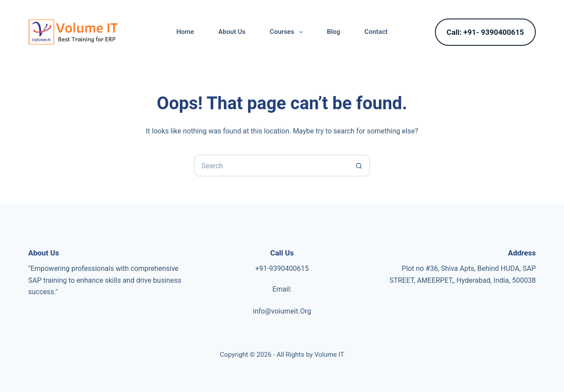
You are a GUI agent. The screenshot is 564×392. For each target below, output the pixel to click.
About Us (232, 32)
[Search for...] (271, 166)
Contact (376, 32)
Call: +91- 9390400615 (485, 32)
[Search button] (359, 166)
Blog (334, 32)
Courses (288, 32)
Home (185, 32)
